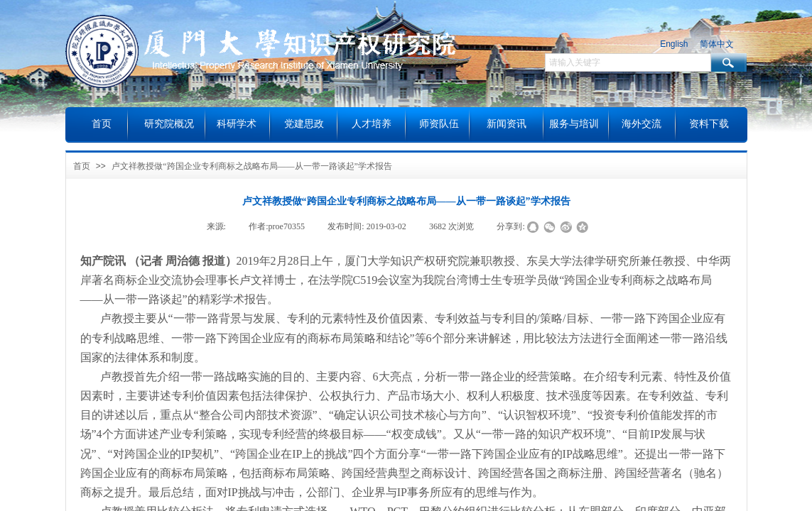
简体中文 (717, 44)
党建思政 (304, 124)
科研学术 (237, 124)
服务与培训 (574, 124)
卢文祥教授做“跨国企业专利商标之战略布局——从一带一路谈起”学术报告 (252, 166)
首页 (82, 166)
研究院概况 (169, 124)
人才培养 (372, 124)
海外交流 (642, 124)
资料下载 (709, 124)
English (674, 44)
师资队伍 (439, 124)
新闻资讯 (507, 124)
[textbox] (628, 62)
